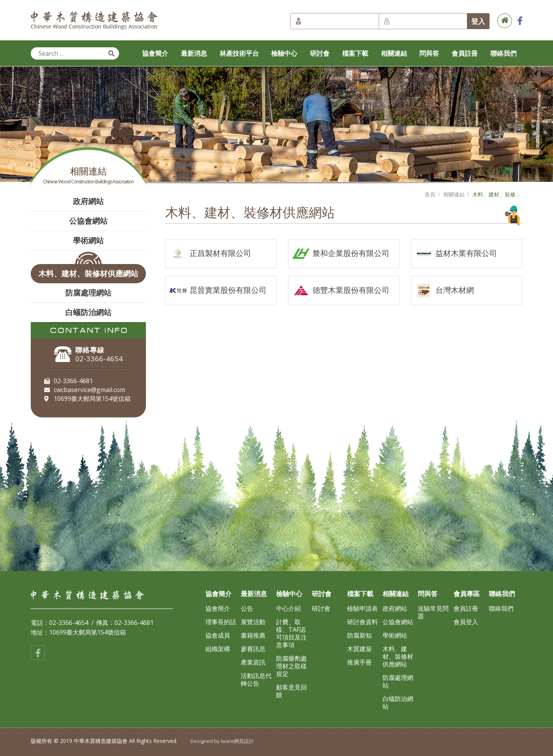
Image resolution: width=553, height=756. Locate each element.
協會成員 (218, 635)
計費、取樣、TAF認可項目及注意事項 (291, 633)
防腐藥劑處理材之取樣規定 (291, 666)
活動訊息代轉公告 (256, 680)
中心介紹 (288, 608)
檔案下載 (355, 53)
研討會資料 (363, 622)
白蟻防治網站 (88, 312)
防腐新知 (359, 635)
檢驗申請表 (363, 608)
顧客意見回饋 (291, 691)
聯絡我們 (503, 53)
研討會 (320, 53)
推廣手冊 (359, 662)
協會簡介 (155, 53)
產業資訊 (253, 662)
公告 (247, 608)
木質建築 (359, 649)
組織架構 (218, 649)
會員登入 (466, 622)
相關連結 (394, 53)
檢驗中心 (284, 53)
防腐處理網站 (88, 293)
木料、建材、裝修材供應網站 (88, 273)
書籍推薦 (253, 635)
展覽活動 (253, 622)
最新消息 (194, 53)
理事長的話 (221, 622)
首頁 (430, 194)
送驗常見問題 (433, 612)
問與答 (429, 53)
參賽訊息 (253, 649)
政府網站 (88, 201)
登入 (478, 21)
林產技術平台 (239, 53)
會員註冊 (465, 53)
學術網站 (88, 240)
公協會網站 (88, 221)
